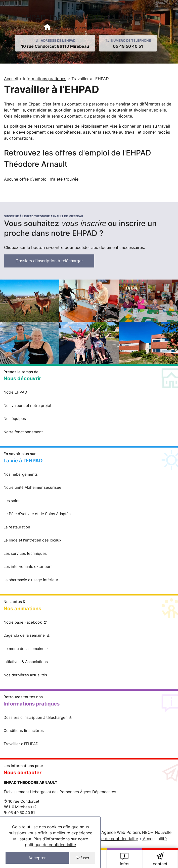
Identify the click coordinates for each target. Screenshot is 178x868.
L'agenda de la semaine (35, 638)
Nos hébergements (21, 475)
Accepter (37, 857)
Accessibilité (155, 839)
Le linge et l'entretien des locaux (32, 541)
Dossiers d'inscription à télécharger (55, 263)
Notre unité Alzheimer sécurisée (32, 488)
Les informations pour (89, 770)
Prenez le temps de (89, 376)
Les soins (12, 501)
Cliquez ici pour (160, 859)
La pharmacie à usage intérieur (31, 580)
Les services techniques (25, 554)
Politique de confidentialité (113, 839)
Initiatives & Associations (26, 662)
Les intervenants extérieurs (28, 567)
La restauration (17, 527)
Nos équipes (15, 419)
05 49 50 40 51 (22, 813)
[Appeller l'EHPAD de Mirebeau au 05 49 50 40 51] (128, 43)
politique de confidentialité (50, 844)
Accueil (11, 79)
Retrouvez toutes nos (125, 859)
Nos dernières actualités (25, 675)
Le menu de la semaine (35, 651)
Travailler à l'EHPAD (21, 744)
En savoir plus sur (89, 458)
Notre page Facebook (29, 625)
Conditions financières (24, 731)
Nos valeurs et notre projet (27, 406)
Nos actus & (89, 606)
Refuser (82, 858)
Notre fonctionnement (23, 432)
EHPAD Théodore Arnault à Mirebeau (86, 22)
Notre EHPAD (15, 393)
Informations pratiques (45, 79)
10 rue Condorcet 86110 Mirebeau (21, 804)
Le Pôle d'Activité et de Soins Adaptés (37, 514)
